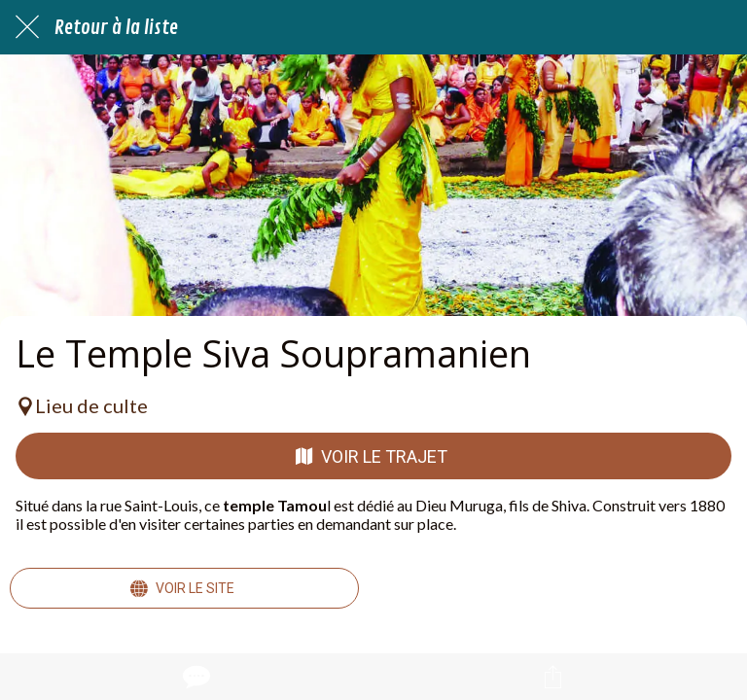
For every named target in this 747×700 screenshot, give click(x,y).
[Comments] (195, 677)
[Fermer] (27, 27)
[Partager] (552, 677)
